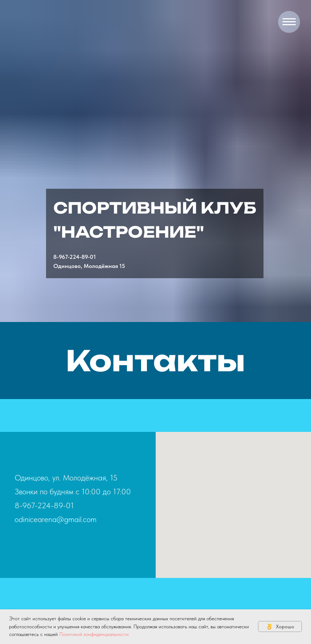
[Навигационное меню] (289, 22)
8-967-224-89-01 (75, 257)
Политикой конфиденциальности (94, 634)
